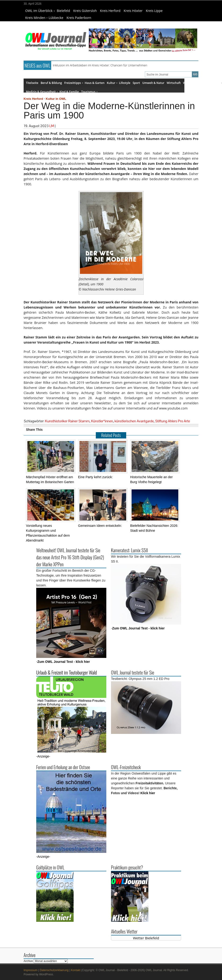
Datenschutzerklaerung (54, 970)
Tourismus (89, 92)
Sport (136, 83)
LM (52, 126)
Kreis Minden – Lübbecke (44, 18)
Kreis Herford (110, 11)
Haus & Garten (95, 83)
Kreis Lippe (154, 11)
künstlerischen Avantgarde (134, 421)
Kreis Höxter (133, 11)
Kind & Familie (69, 92)
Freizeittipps (74, 83)
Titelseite (32, 83)
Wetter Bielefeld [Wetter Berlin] (146, 938)
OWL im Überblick (40, 11)
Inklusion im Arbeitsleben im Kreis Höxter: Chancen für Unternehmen (100, 65)
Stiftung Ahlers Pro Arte (173, 421)
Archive (28, 961)
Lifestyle (125, 83)
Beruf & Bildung (51, 83)
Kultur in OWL (56, 99)
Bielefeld (63, 11)
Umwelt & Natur (153, 83)
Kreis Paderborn (79, 18)
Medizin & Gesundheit (42, 92)
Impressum (30, 970)
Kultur (112, 83)
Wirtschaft (174, 83)
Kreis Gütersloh (85, 11)
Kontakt (76, 970)
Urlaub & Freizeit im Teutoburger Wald (66, 672)
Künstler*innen (102, 421)
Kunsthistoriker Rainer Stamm (67, 421)
